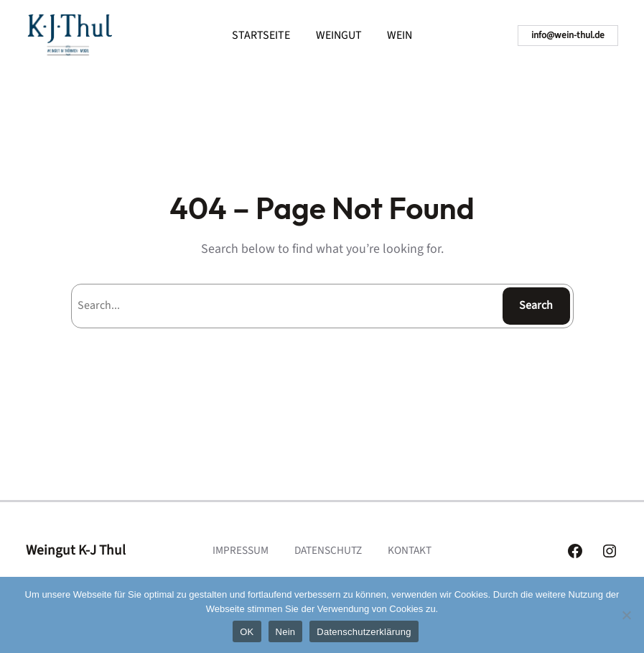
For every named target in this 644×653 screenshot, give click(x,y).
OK (247, 632)
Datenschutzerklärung (364, 632)
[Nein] (626, 615)
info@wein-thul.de (568, 35)
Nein (286, 632)
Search (536, 305)
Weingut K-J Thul (76, 550)
